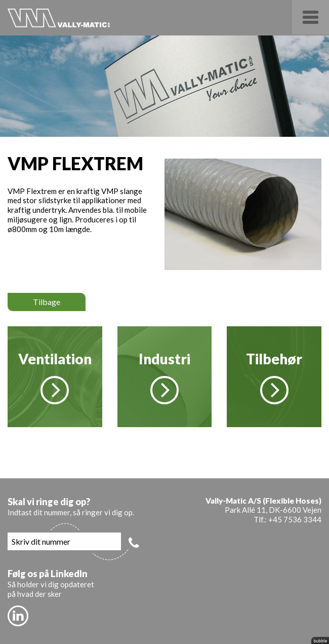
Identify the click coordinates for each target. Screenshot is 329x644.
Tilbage (47, 302)
